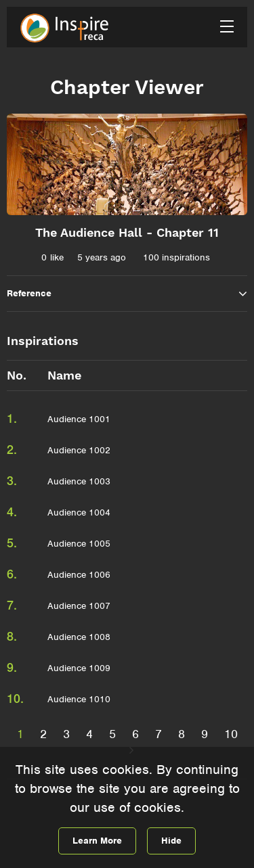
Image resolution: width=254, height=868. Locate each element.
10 (231, 734)
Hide (171, 841)
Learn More (97, 841)
